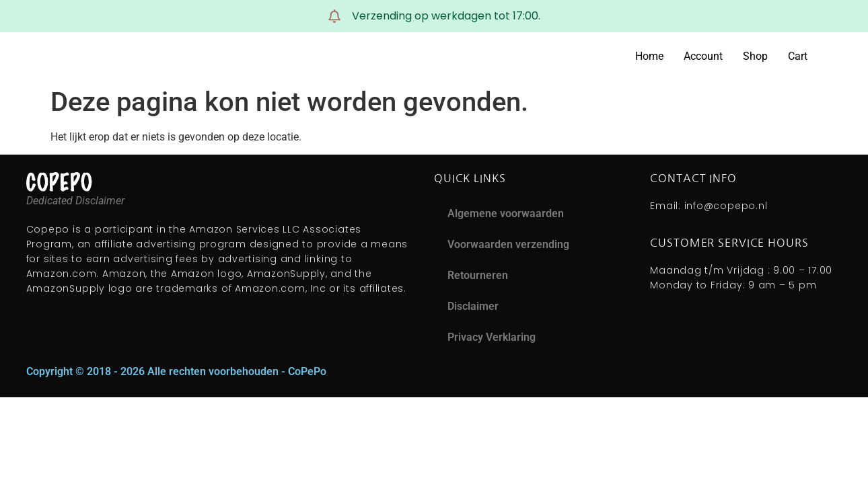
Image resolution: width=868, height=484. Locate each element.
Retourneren (478, 275)
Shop (755, 56)
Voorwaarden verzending (508, 244)
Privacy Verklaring (492, 337)
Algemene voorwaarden (506, 213)
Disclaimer (473, 306)
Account (703, 56)
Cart (798, 56)
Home (649, 56)
